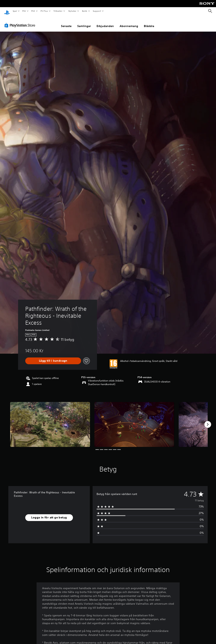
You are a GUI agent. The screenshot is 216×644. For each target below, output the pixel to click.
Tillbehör (58, 11)
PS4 (33, 11)
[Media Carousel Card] (50, 421)
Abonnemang (129, 22)
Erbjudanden (105, 22)
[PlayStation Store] (21, 22)
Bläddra (149, 22)
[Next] (208, 421)
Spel (15, 11)
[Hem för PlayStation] (7, 11)
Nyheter (72, 11)
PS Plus (44, 11)
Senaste (66, 22)
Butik (85, 11)
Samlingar (84, 22)
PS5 (24, 11)
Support (97, 11)
